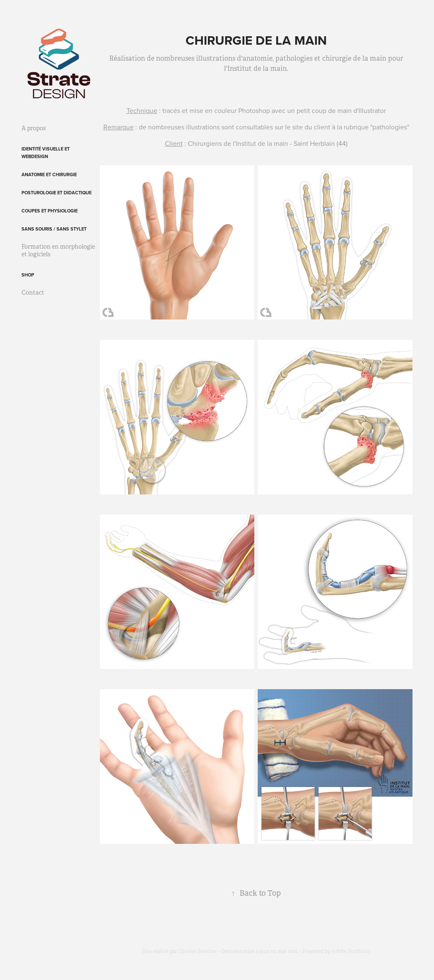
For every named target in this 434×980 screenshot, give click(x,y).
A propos (34, 128)
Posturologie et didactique (57, 193)
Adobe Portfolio (351, 951)
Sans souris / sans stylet (54, 229)
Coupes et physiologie (50, 211)
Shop (28, 275)
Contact (33, 293)
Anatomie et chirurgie (49, 175)
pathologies (390, 127)
